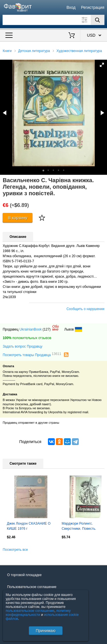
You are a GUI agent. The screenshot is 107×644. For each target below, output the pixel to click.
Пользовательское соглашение (32, 587)
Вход (71, 7)
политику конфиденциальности (38, 613)
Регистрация (93, 7)
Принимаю (46, 631)
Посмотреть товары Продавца (32, 355)
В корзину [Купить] (18, 218)
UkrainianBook (31, 329)
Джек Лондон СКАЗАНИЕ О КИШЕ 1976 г (29, 526)
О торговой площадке (24, 575)
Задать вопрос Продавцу (22, 346)
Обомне (55, 328)
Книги (7, 51)
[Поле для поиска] (53, 20)
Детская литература (34, 51)
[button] (102, 65)
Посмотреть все (15, 550)
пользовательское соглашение (30, 611)
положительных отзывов (27, 338)
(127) (47, 329)
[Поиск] (98, 20)
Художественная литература (79, 51)
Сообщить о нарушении (85, 309)
